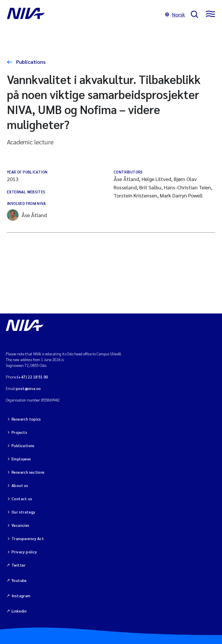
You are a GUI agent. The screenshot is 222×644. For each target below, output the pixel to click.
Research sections (28, 472)
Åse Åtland (27, 215)
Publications (30, 62)
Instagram (21, 596)
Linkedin (19, 611)
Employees (21, 459)
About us (20, 485)
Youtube (19, 580)
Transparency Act (28, 538)
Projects (19, 432)
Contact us (22, 499)
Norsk (175, 14)
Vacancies (21, 525)
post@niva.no (28, 388)
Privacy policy (24, 552)
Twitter (19, 565)
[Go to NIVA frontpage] (83, 14)
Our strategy (23, 512)
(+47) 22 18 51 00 (33, 377)
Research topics (26, 419)
